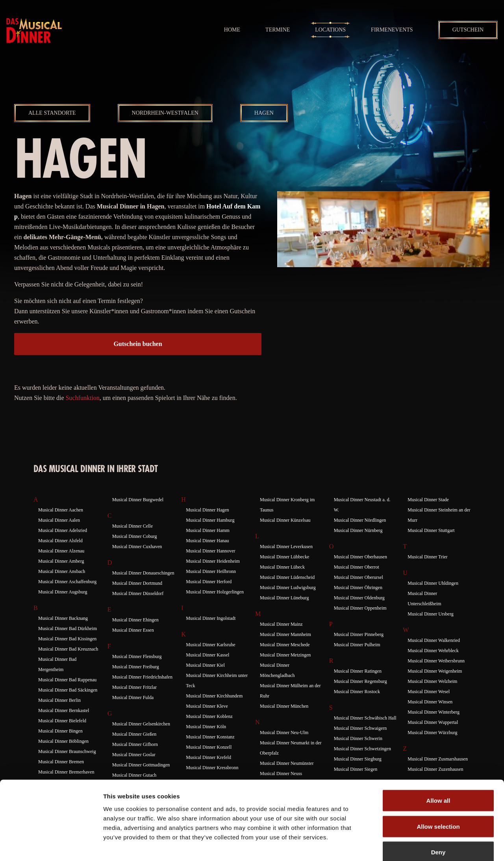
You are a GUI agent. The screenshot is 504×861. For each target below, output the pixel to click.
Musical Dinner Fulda (133, 697)
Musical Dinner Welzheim (432, 681)
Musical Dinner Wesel (429, 692)
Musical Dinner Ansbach (62, 571)
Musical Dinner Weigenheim (435, 671)
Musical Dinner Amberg (61, 561)
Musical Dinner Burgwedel (138, 500)
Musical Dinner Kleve (207, 706)
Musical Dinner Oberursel (359, 577)
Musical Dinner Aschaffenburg (67, 582)
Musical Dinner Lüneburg (284, 598)
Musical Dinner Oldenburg (359, 598)
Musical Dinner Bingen (60, 731)
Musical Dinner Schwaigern (360, 728)
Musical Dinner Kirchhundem (214, 696)
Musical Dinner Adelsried (63, 530)
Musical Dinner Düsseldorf (138, 593)
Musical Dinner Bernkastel (64, 710)
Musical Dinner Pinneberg (359, 634)
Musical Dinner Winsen (430, 702)
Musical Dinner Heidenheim (213, 561)
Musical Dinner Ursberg (430, 614)
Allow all (438, 758)
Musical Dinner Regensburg (360, 681)
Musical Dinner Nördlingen (360, 520)
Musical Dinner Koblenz (209, 716)
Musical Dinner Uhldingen (433, 583)
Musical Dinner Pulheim (357, 645)
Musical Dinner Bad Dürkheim (68, 629)
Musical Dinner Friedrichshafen (142, 677)
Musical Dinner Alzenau (61, 551)
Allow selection (438, 784)
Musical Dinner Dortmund (137, 583)
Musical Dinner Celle (132, 526)
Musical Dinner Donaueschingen (143, 573)
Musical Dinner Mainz (281, 624)
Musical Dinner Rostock (357, 692)
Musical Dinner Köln (206, 727)
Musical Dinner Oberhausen (360, 557)
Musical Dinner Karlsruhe (210, 645)
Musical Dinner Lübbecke (284, 557)
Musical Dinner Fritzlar (134, 687)
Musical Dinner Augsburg (63, 592)
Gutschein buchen (138, 344)
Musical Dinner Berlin (59, 700)
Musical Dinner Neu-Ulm (284, 733)
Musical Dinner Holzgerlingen (215, 592)
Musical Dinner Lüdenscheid (287, 577)
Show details (413, 845)
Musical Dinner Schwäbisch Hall (365, 718)
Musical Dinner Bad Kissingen (67, 639)
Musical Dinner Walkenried (434, 640)
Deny (438, 809)
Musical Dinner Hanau (207, 541)
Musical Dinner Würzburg (432, 733)
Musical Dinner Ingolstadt (211, 618)
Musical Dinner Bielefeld (62, 721)
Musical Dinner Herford (209, 582)
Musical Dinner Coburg (135, 536)
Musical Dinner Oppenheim (360, 608)
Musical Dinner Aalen (59, 520)
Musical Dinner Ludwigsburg (288, 588)
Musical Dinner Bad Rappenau (67, 680)
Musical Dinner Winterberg (434, 712)
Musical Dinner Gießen (134, 734)
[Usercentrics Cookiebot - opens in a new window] (51, 846)
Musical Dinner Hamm (208, 530)
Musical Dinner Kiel (205, 665)
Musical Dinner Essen (133, 630)
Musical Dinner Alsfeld (60, 541)
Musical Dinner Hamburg (210, 520)
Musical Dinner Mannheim (285, 634)
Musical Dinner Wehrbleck (433, 651)
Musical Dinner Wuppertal (433, 722)
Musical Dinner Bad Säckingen (68, 690)
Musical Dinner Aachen (61, 510)
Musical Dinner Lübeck (282, 567)
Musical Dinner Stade (428, 500)
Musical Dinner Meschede (285, 645)
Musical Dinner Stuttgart (431, 530)
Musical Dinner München (284, 706)
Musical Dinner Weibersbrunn (436, 661)
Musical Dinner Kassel (208, 655)
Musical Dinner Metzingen (285, 655)
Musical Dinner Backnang (63, 618)
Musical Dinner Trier (427, 557)
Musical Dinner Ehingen (135, 620)
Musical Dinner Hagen (207, 510)
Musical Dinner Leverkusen (286, 547)
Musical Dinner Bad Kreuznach (68, 649)
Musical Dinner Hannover (210, 551)
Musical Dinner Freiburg (136, 667)
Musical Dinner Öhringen (358, 588)
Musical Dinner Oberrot (357, 567)
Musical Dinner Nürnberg (358, 530)
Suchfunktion (83, 398)
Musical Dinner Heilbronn (211, 571)
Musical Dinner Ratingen (358, 671)
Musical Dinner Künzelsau (285, 520)
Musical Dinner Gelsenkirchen (141, 724)
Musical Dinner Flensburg (137, 656)
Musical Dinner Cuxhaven (137, 547)
